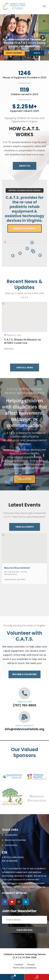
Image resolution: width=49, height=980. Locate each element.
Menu (44, 6)
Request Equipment (14, 53)
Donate (37, 53)
